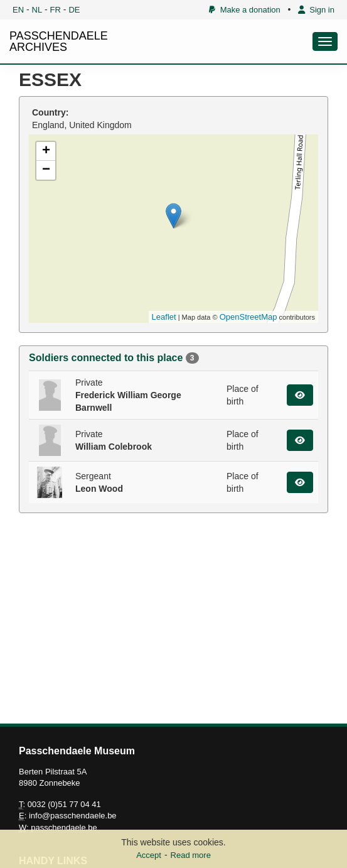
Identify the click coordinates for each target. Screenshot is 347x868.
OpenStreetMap (248, 317)
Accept (149, 855)
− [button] (46, 170)
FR (56, 10)
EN (18, 10)
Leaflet (164, 317)
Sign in (316, 10)
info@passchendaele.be (73, 816)
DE (74, 10)
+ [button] (46, 151)
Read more (191, 855)
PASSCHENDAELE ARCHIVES (59, 41)
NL (37, 10)
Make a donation (244, 10)
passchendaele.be (64, 827)
